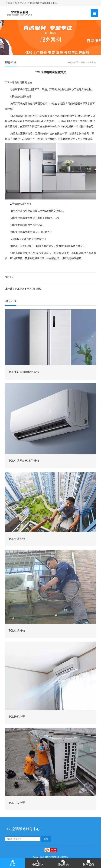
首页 (83, 63)
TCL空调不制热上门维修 (23, 289)
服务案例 (92, 63)
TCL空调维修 (52, 857)
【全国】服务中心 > (16, 3)
